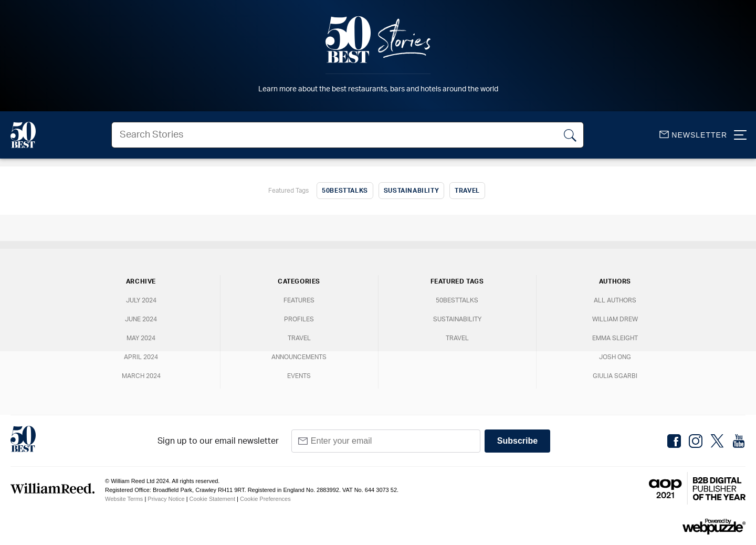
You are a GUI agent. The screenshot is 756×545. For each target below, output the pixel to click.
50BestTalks (345, 191)
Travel (467, 191)
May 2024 (141, 338)
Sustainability (411, 191)
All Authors (615, 300)
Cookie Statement (212, 499)
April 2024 (141, 357)
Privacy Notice (166, 499)
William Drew (615, 319)
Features (299, 300)
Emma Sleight (615, 338)
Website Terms (124, 499)
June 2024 (141, 319)
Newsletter (693, 135)
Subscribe (517, 441)
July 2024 (141, 300)
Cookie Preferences (265, 499)
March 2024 (141, 376)
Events (299, 376)
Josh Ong (615, 357)
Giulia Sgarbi (615, 376)
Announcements (299, 357)
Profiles (299, 319)
